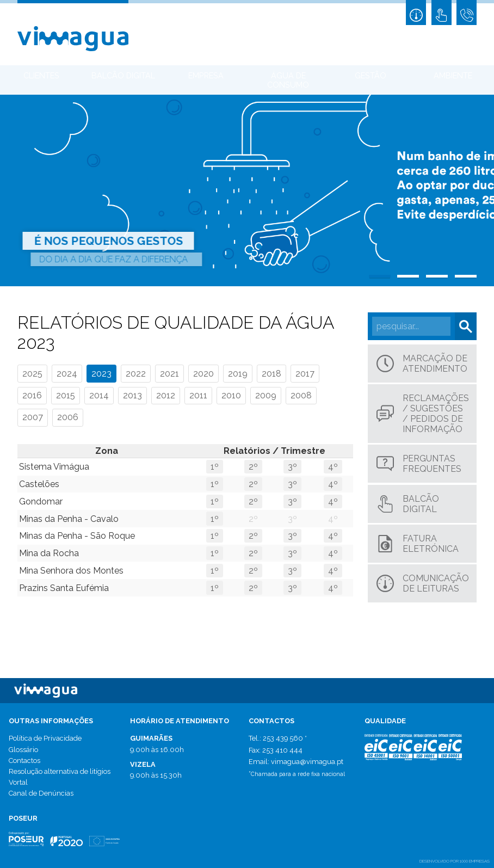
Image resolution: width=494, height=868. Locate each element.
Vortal (18, 782)
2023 (101, 374)
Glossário (23, 750)
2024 (67, 374)
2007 (33, 417)
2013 (132, 395)
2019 (238, 374)
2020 (203, 374)
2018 (271, 374)
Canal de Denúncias (41, 793)
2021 (169, 374)
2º (253, 467)
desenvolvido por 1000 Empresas (455, 861)
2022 (136, 374)
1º (215, 467)
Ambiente (453, 75)
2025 (32, 374)
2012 (166, 395)
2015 (66, 395)
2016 (32, 395)
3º (292, 467)
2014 (99, 395)
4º (333, 467)
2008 (301, 395)
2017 (305, 374)
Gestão (370, 75)
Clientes (41, 75)
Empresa (206, 75)
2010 (231, 395)
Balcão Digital (123, 75)
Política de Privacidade (45, 738)
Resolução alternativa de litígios (60, 771)
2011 (198, 395)
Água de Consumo (288, 80)
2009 (266, 395)
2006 (68, 417)
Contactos (24, 761)
